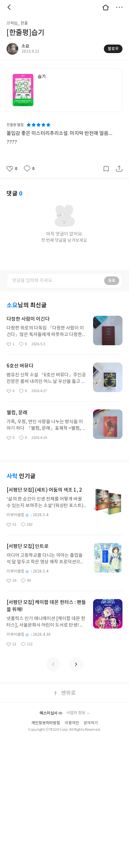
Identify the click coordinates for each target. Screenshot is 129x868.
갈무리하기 (106, 169)
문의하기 (91, 723)
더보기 (119, 7)
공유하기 (119, 169)
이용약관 (72, 723)
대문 (105, 7)
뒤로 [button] (10, 7)
